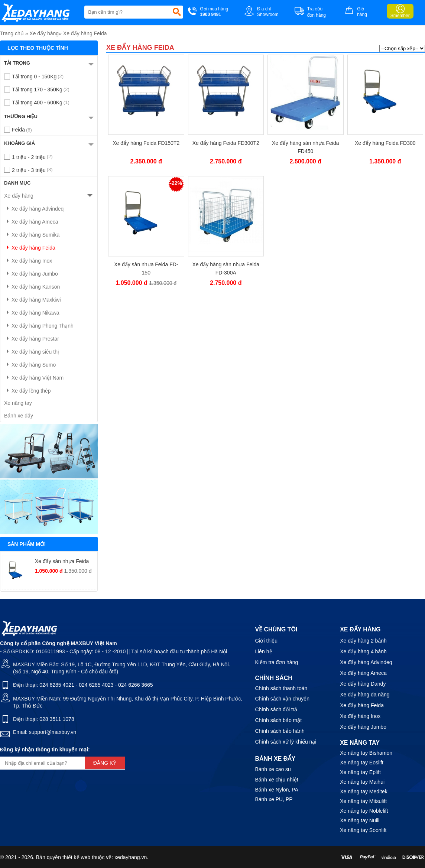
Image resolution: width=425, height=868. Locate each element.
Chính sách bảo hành (280, 731)
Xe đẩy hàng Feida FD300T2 (226, 143)
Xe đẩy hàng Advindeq (34, 209)
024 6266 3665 (135, 685)
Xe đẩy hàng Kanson (32, 287)
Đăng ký (105, 763)
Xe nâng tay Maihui (362, 782)
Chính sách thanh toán (281, 688)
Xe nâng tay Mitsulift (363, 801)
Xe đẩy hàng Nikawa (32, 313)
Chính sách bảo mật (278, 720)
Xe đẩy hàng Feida (85, 33)
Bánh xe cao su (273, 769)
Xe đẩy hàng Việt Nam (34, 378)
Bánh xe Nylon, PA (276, 790)
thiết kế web (76, 857)
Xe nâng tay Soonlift (363, 830)
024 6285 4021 (57, 685)
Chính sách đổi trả (276, 709)
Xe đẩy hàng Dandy (363, 684)
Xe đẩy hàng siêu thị (32, 352)
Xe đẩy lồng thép (27, 391)
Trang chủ (12, 33)
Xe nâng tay (18, 403)
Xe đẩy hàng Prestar (32, 339)
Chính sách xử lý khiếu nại (286, 742)
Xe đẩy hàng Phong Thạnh (39, 326)
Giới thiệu (266, 641)
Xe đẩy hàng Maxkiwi (33, 300)
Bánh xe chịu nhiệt (276, 780)
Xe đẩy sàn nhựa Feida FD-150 (146, 269)
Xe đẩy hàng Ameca (31, 222)
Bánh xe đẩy (19, 416)
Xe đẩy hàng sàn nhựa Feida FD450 (305, 147)
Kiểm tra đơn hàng (276, 662)
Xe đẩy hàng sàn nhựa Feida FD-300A (226, 269)
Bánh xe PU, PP (274, 799)
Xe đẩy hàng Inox (28, 261)
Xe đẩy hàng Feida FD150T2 (146, 143)
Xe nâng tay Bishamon (366, 753)
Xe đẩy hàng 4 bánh (363, 651)
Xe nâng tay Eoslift (362, 763)
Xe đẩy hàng (44, 33)
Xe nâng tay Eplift (360, 772)
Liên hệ (263, 651)
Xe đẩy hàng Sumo (30, 365)
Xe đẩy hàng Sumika (32, 235)
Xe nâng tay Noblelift (364, 811)
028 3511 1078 (57, 719)
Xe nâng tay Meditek (364, 791)
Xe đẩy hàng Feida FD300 (385, 143)
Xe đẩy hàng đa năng (365, 695)
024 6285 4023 (96, 685)
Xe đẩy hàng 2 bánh (363, 641)
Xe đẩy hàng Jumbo (31, 274)
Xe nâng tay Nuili (360, 820)
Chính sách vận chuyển (282, 699)
